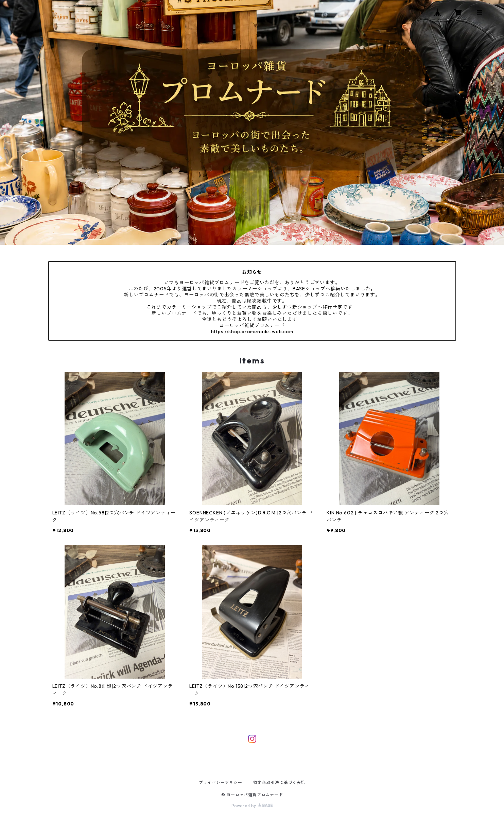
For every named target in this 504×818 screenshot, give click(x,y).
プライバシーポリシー (221, 782)
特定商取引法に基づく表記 (279, 782)
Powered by (252, 806)
